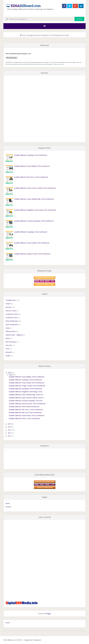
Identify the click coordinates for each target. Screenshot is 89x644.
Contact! (8, 507)
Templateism (37, 640)
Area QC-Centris (11, 311)
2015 (10, 424)
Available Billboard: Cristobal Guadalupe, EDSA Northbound (34, 221)
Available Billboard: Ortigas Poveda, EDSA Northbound (32, 254)
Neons (8, 338)
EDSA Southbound (12, 325)
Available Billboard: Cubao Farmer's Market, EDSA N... (27, 398)
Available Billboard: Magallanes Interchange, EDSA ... (26, 392)
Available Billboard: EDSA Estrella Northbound (24, 407)
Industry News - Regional (14, 335)
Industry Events (11, 331)
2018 (10, 373)
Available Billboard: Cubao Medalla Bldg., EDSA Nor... (26, 395)
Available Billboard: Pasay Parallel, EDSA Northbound (32, 243)
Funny (8, 328)
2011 (10, 436)
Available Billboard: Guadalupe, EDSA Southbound (31, 232)
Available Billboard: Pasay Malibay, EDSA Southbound (32, 166)
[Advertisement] (14, 109)
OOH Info (9, 345)
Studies (8, 356)
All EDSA (9, 307)
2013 (10, 430)
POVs (8, 349)
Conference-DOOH (12, 314)
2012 (10, 433)
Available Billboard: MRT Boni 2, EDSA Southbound (31, 177)
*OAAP (8, 304)
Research (9, 352)
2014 (10, 427)
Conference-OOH (12, 318)
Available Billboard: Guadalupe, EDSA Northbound (31, 155)
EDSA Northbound (12, 321)
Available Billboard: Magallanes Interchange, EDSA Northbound (35, 210)
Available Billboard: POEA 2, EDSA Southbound (24, 418)
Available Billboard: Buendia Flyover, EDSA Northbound (27, 404)
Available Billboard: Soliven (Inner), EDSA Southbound (27, 415)
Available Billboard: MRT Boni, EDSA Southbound (25, 413)
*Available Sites (11, 300)
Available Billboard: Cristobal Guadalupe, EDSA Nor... (26, 401)
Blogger (48, 614)
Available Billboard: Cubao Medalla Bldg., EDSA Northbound (34, 199)
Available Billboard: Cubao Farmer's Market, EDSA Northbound (35, 188)
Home (8, 503)
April (11, 375)
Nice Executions (11, 342)
